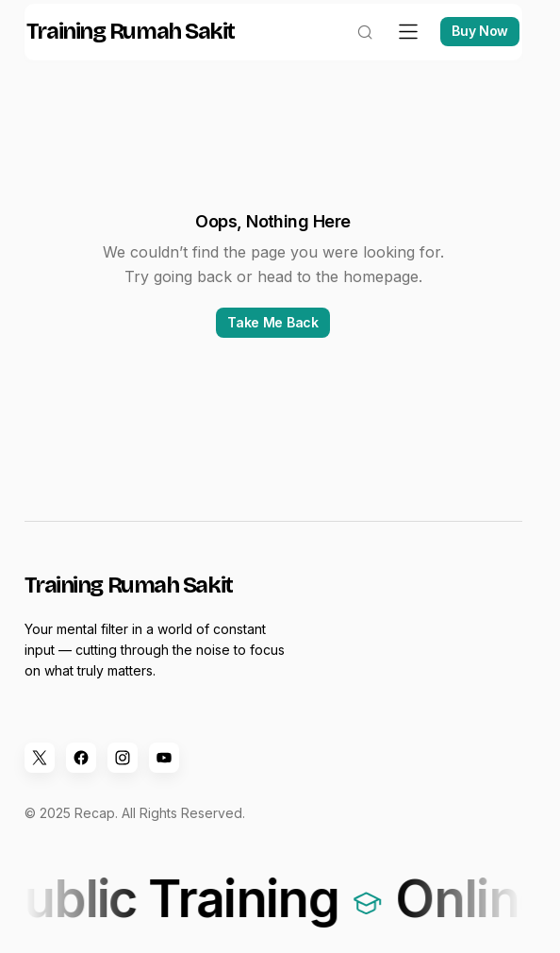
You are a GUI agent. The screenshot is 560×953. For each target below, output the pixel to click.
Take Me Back (273, 341)
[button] (352, 51)
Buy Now (467, 50)
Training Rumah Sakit (144, 51)
